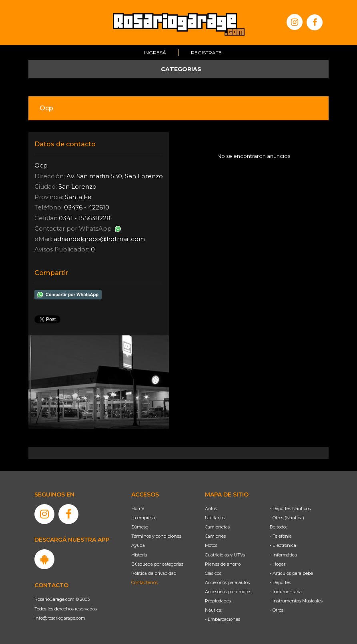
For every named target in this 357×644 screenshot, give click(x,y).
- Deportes (280, 582)
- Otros (277, 610)
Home (138, 508)
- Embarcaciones (223, 619)
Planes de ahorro (223, 564)
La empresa (143, 518)
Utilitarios (215, 518)
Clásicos (213, 573)
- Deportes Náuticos (290, 508)
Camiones (215, 536)
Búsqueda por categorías (157, 564)
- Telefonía (281, 536)
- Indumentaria (286, 592)
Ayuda (138, 545)
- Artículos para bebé (291, 573)
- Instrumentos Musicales (296, 601)
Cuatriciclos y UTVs (225, 555)
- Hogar (278, 564)
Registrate (206, 53)
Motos (211, 545)
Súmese (140, 527)
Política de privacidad (154, 573)
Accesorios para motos (228, 592)
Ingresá (155, 53)
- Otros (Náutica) (287, 518)
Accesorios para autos (227, 582)
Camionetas (217, 527)
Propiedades (218, 601)
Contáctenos (144, 582)
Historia (139, 555)
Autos (211, 508)
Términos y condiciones (156, 536)
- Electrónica (283, 545)
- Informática (283, 555)
